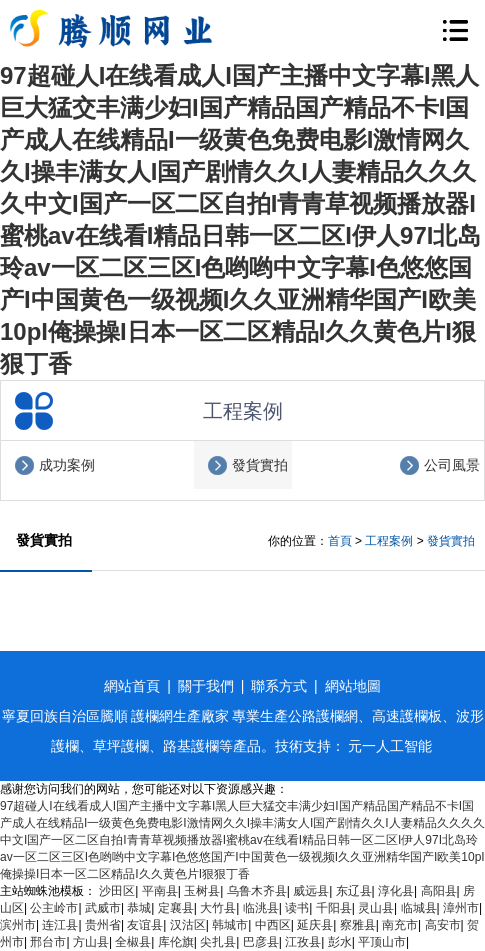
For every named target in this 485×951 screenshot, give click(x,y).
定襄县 (176, 908)
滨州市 (18, 925)
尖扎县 (218, 942)
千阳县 (334, 908)
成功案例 (67, 465)
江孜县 (303, 942)
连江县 (60, 925)
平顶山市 (382, 942)
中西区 (273, 925)
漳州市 (461, 908)
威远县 (311, 891)
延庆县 (315, 925)
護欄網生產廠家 (180, 716)
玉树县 (202, 891)
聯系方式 (279, 686)
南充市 (400, 925)
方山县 (91, 942)
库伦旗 (176, 942)
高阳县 (439, 891)
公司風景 (452, 465)
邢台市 (48, 942)
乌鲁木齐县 (257, 891)
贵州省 (103, 925)
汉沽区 (188, 925)
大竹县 (218, 908)
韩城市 (230, 925)
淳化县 (396, 891)
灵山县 (376, 908)
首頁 (340, 541)
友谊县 (145, 925)
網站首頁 (132, 686)
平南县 (160, 891)
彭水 (340, 942)
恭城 (139, 908)
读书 (297, 908)
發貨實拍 (260, 465)
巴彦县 (261, 942)
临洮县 (261, 908)
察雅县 (358, 925)
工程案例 (389, 541)
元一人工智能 (390, 746)
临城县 (419, 908)
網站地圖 (353, 686)
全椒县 (133, 942)
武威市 (103, 908)
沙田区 (117, 891)
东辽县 (354, 891)
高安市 (443, 925)
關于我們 (206, 686)
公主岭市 (54, 908)
